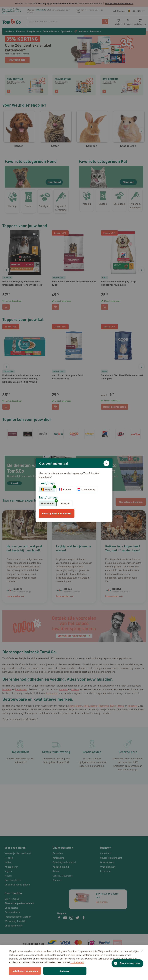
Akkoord (65, 971)
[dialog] (74, 490)
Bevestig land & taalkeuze (57, 513)
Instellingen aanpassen (25, 971)
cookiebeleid (77, 962)
